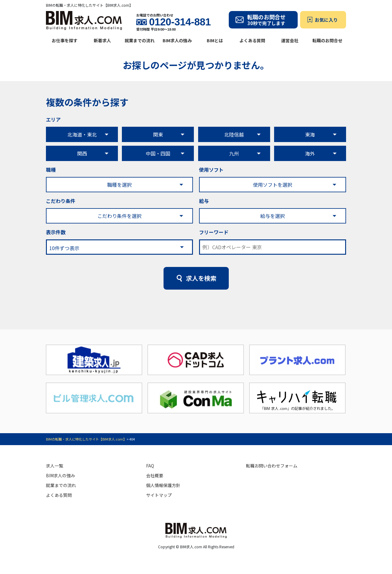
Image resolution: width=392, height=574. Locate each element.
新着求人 (102, 40)
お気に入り (326, 20)
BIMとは (215, 40)
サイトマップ (159, 495)
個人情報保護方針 (163, 485)
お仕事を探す (65, 40)
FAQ (150, 466)
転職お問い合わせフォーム (272, 466)
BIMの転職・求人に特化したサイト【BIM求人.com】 (86, 439)
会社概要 (155, 475)
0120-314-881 (180, 22)
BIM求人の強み (177, 40)
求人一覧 (55, 466)
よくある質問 (252, 40)
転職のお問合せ (327, 40)
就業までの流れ (140, 40)
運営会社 (290, 40)
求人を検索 (201, 278)
